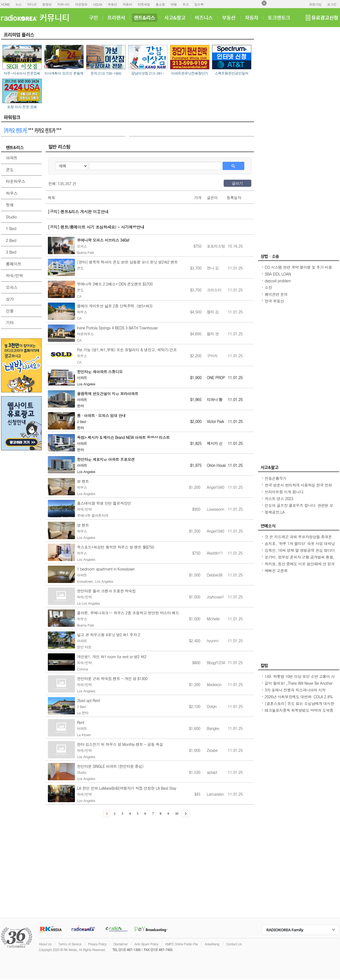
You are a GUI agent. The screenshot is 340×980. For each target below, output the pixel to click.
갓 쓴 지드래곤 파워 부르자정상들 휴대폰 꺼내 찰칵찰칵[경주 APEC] (298, 539)
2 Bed (11, 240)
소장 (268, 287)
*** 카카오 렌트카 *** (33, 130)
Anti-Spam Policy (146, 944)
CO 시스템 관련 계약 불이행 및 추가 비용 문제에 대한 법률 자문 (298, 270)
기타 (10, 322)
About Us (45, 944)
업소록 (199, 4)
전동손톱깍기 (276, 478)
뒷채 (10, 205)
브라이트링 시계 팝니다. (285, 492)
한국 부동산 (274, 301)
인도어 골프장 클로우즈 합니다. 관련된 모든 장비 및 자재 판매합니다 (299, 508)
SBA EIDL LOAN (278, 274)
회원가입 (315, 4)
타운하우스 (16, 181)
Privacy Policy (97, 944)
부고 (185, 4)
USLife (98, 4)
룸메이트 (14, 264)
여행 (174, 4)
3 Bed (11, 252)
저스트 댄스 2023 (279, 499)
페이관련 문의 (276, 294)
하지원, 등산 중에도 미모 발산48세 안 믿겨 (300, 564)
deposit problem (278, 281)
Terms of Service (70, 944)
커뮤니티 (63, 4)
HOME (6, 4)
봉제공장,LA (275, 512)
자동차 (127, 4)
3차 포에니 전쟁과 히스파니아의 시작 (295, 690)
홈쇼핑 (160, 4)
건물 (10, 311)
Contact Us (234, 944)
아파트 (12, 158)
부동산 (112, 4)
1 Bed (11, 228)
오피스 (12, 287)
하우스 (12, 193)
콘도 (10, 170)
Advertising (212, 944)
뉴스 (19, 4)
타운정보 (81, 4)
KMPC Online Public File (181, 944)
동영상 (47, 4)
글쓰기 (237, 183)
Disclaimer (120, 944)
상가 (10, 299)
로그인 (332, 4)
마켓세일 (144, 4)
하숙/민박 (14, 275)
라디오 (32, 4)
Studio (11, 217)
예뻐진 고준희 (276, 571)
